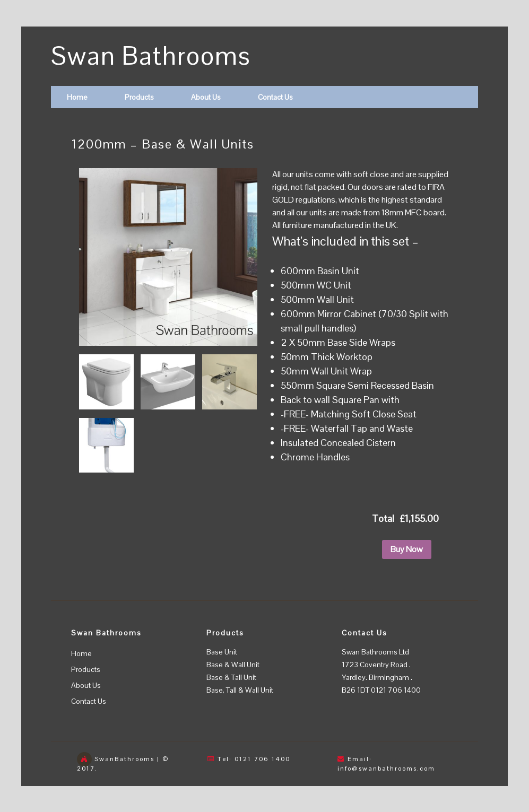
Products (139, 97)
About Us (206, 97)
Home (77, 97)
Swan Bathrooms (151, 56)
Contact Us (275, 97)
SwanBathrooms (124, 759)
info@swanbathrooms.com (386, 769)
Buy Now (407, 549)
